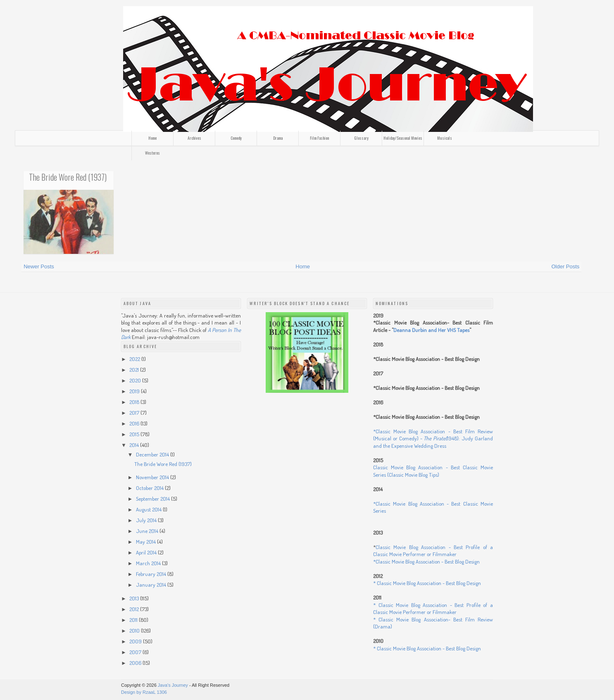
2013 (135, 598)
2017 (135, 413)
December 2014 (153, 454)
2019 (135, 391)
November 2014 (153, 477)
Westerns (152, 153)
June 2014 (148, 531)
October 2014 (150, 488)
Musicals (445, 138)
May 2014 (146, 542)
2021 (135, 370)
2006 (136, 663)
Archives (194, 138)
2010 (135, 631)
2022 (135, 359)
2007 (136, 652)
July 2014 (147, 520)
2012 (135, 609)
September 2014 (153, 499)
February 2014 (152, 574)
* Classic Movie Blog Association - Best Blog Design (427, 583)
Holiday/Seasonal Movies (403, 138)
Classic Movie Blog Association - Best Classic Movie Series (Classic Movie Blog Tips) (433, 471)
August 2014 (149, 509)
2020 (136, 380)
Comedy (236, 138)
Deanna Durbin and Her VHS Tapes (431, 330)
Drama (278, 138)
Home (152, 138)
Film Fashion (319, 138)
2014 (135, 445)
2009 (136, 641)
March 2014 (149, 563)
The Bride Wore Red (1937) (68, 177)
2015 (135, 434)
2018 (135, 402)
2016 (135, 423)
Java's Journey (173, 685)
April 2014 (147, 552)
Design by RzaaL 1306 (144, 692)
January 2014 (152, 585)
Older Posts (565, 266)
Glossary (361, 138)
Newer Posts (39, 266)
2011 (134, 620)
